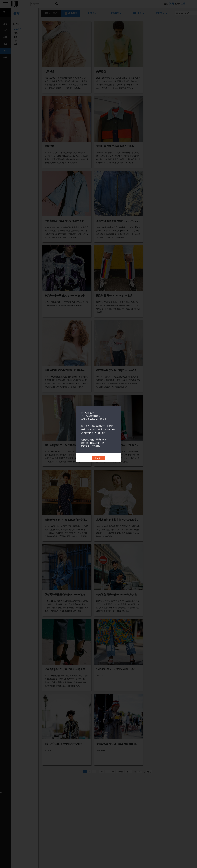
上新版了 (99, 458)
